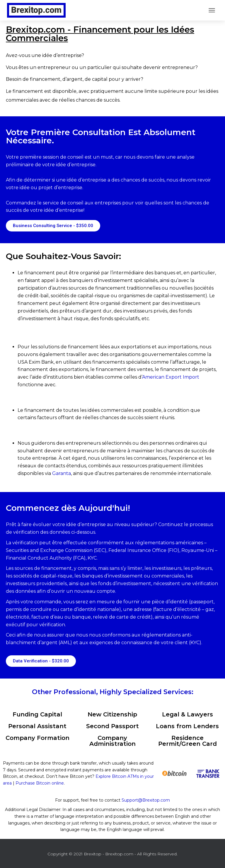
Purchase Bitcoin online (40, 783)
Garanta (62, 473)
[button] (53, 226)
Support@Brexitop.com (146, 800)
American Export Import (171, 377)
